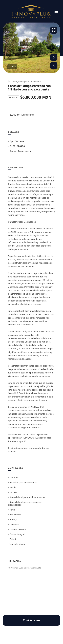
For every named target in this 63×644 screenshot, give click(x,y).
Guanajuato (24, 82)
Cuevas (14, 82)
